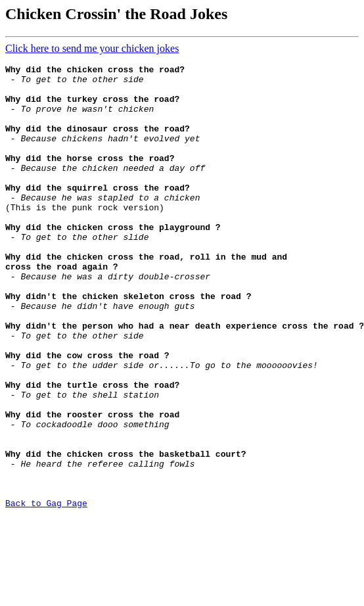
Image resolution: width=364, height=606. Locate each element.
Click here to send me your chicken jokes (92, 48)
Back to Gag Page (46, 592)
